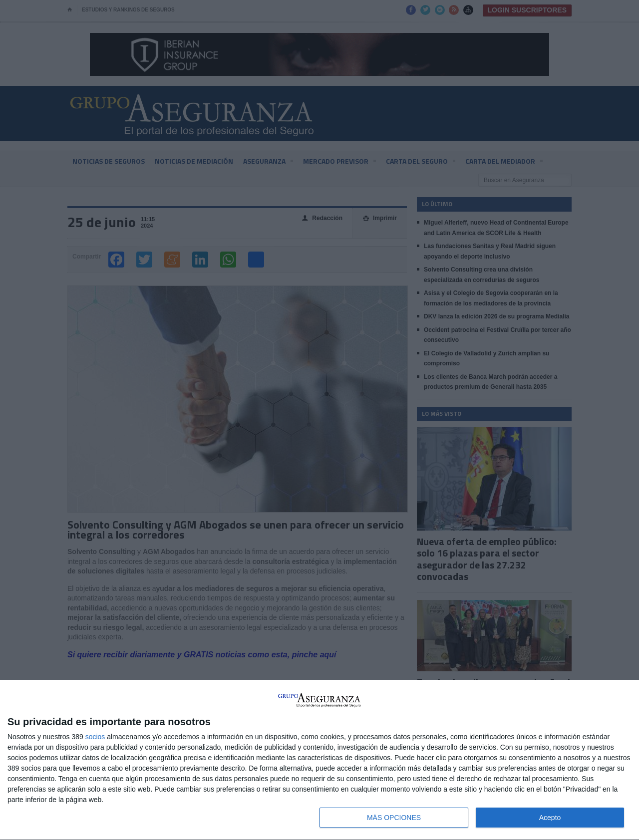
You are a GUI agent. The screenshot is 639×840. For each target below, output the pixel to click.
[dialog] (319, 760)
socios (95, 737)
